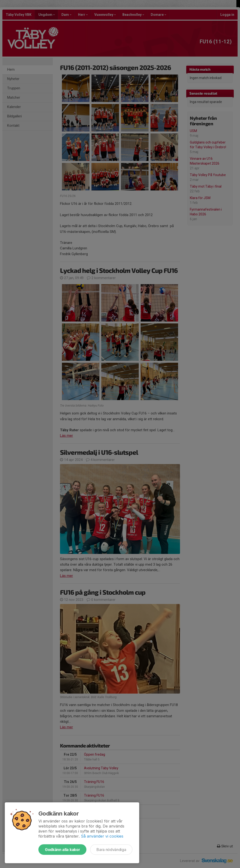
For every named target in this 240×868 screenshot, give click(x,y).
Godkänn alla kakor (62, 850)
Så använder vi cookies (102, 836)
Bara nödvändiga (111, 850)
